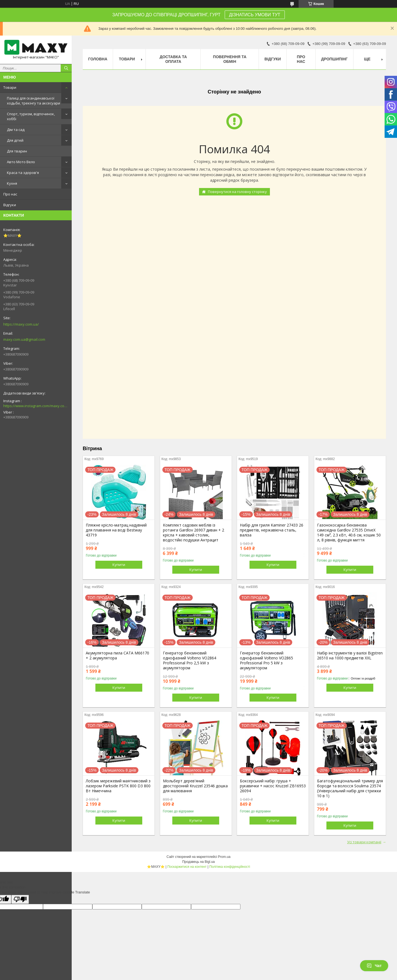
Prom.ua (224, 857)
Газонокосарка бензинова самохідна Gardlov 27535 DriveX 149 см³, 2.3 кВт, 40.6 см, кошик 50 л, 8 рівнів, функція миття (349, 533)
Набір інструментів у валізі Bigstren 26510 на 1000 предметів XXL (350, 656)
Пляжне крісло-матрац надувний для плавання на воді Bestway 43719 (116, 530)
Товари (10, 87)
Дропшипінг (334, 59)
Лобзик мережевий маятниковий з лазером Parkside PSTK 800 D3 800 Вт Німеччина (118, 786)
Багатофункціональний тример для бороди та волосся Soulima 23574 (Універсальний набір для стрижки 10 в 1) (350, 788)
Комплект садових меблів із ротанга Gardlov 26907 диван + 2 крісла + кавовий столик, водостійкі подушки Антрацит (194, 533)
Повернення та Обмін (230, 59)
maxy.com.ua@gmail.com (24, 339)
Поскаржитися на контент (187, 867)
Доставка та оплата (173, 59)
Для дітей (15, 140)
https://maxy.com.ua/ (21, 324)
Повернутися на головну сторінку (237, 192)
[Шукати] (66, 68)
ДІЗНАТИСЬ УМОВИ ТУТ (255, 15)
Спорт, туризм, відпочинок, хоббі (31, 116)
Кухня (12, 183)
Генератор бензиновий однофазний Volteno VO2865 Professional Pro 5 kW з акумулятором (266, 661)
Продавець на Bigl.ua (198, 862)
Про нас (10, 194)
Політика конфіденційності (230, 867)
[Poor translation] (20, 899)
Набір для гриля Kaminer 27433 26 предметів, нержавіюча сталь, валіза (272, 530)
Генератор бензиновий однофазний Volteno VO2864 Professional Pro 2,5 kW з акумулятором (190, 661)
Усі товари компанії (364, 842)
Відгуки (10, 205)
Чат (374, 966)
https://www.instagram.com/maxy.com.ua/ (36, 406)
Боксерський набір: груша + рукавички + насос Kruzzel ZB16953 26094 (273, 786)
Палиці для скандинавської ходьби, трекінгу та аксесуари (33, 101)
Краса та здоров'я (23, 173)
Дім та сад (16, 130)
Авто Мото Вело (21, 162)
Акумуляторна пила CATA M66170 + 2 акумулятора (117, 656)
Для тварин (17, 151)
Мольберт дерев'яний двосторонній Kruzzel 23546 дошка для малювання (195, 786)
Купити (119, 565)
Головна (98, 59)
